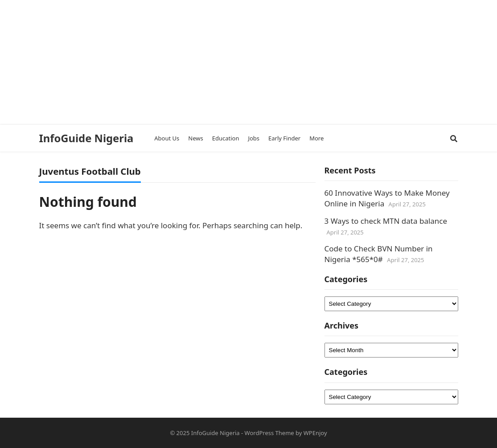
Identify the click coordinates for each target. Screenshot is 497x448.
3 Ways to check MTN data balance (386, 221)
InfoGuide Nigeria (86, 138)
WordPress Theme (269, 433)
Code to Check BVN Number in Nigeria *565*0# (379, 254)
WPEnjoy (315, 433)
